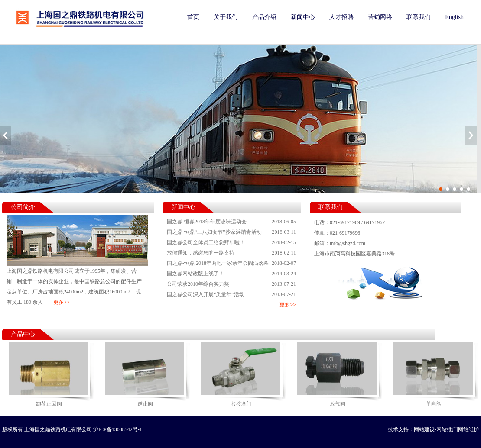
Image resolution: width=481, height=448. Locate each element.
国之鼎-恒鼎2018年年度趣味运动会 (231, 222)
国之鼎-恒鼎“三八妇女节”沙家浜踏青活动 (231, 232)
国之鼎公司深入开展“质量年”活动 (231, 294)
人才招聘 (341, 17)
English (454, 17)
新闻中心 (303, 17)
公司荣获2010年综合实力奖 (231, 284)
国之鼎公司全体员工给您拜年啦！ (231, 242)
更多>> (62, 302)
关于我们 (226, 17)
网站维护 (468, 429)
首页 (193, 17)
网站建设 (424, 429)
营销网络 (380, 17)
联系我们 (419, 17)
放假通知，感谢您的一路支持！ (231, 253)
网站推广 (447, 429)
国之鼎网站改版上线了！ (231, 274)
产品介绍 (264, 17)
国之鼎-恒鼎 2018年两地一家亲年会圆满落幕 (231, 263)
